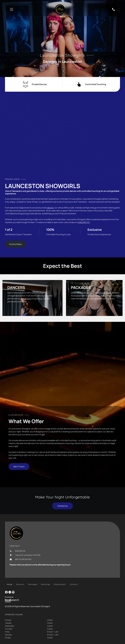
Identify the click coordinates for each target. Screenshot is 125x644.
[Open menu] (12, 9)
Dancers (16, 287)
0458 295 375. (84, 222)
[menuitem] (10, 584)
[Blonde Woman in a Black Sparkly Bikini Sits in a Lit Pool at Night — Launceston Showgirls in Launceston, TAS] (62, 137)
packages (107, 293)
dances (50, 208)
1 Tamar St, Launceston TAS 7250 (28, 555)
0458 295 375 (20, 551)
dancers (28, 299)
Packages (81, 287)
